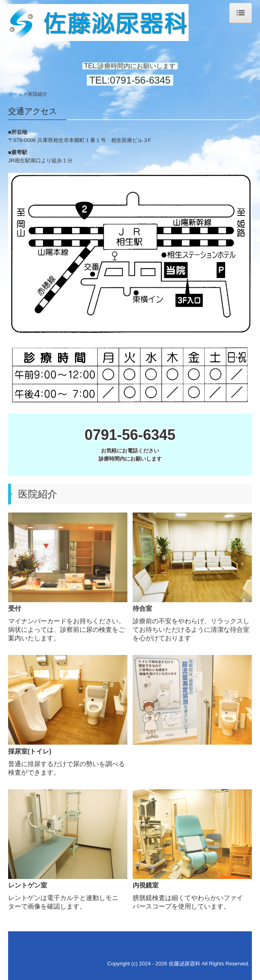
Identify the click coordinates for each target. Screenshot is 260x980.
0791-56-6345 (142, 80)
